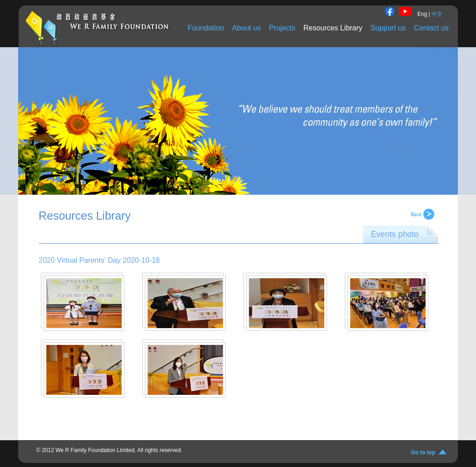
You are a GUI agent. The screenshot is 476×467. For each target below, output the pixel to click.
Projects (282, 28)
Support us (388, 28)
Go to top (425, 452)
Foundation (206, 28)
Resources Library (333, 28)
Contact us (431, 28)
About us (246, 28)
